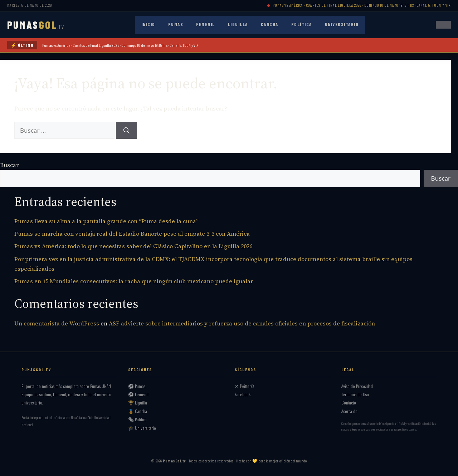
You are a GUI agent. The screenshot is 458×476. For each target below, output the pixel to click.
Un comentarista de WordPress (57, 323)
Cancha (270, 24)
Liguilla (238, 24)
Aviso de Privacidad (357, 386)
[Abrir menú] (443, 25)
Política (302, 24)
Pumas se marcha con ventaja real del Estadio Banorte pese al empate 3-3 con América (132, 234)
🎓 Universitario (142, 428)
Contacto (349, 403)
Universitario (342, 24)
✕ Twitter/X (245, 386)
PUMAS (36, 25)
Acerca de (349, 411)
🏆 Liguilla (138, 403)
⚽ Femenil (138, 394)
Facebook (243, 394)
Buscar (9, 165)
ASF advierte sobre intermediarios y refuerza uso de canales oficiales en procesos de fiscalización (242, 323)
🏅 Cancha (138, 411)
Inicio (148, 24)
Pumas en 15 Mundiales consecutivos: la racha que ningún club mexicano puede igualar (134, 281)
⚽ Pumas (137, 386)
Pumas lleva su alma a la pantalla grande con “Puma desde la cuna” (106, 221)
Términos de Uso (355, 394)
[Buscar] (126, 131)
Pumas (176, 24)
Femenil (206, 24)
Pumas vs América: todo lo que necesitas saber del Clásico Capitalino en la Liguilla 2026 (133, 246)
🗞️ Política (137, 419)
